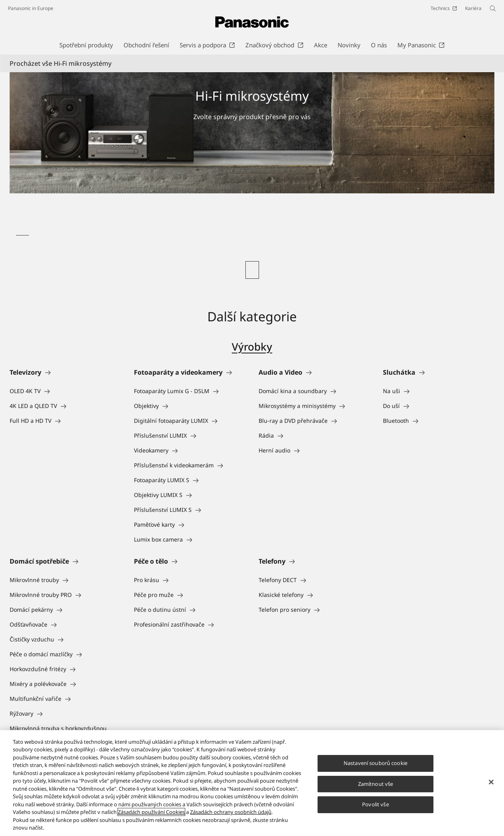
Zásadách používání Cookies (151, 812)
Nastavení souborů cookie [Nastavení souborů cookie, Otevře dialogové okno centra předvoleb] (375, 763)
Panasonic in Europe (31, 8)
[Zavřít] (491, 782)
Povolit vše (375, 804)
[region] (252, 783)
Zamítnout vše (376, 784)
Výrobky (252, 347)
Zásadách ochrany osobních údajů (231, 812)
